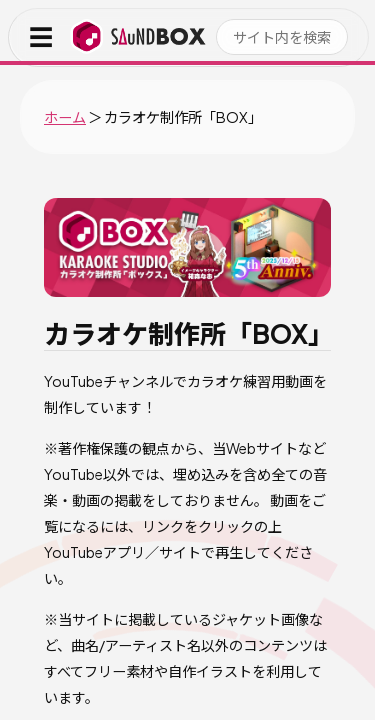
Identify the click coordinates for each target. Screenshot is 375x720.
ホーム (65, 117)
